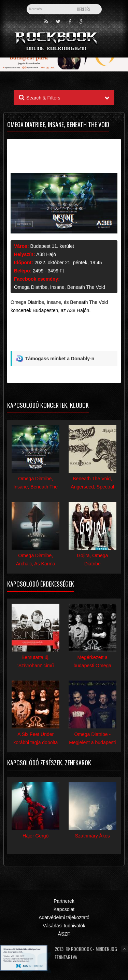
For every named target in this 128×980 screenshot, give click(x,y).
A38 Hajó (46, 254)
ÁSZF (64, 934)
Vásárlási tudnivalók (64, 926)
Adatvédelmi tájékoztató (64, 917)
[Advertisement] (64, 335)
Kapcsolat (64, 909)
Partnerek (64, 901)
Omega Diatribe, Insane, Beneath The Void (60, 287)
